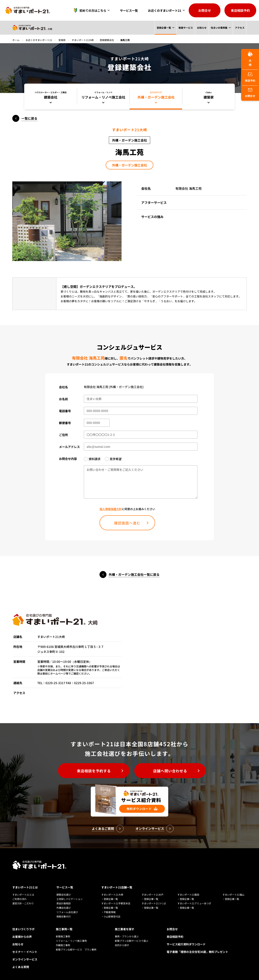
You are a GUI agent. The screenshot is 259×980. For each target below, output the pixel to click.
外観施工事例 (63, 945)
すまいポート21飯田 (188, 894)
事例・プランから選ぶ (127, 936)
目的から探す (122, 945)
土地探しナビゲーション (70, 899)
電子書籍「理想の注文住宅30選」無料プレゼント (197, 952)
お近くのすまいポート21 (165, 10)
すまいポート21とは (25, 887)
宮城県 (62, 40)
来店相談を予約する (94, 771)
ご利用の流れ (19, 899)
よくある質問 (21, 967)
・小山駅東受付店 (111, 916)
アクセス (240, 28)
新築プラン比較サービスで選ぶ (131, 941)
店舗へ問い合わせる (170, 771)
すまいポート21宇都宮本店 (116, 903)
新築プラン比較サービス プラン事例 (76, 949)
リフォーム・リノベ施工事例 (71, 941)
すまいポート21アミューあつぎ (194, 903)
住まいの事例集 (219, 28)
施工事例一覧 (64, 929)
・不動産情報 (108, 912)
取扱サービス (186, 28)
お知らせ (202, 28)
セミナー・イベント (25, 952)
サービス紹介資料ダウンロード (186, 944)
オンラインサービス (25, 959)
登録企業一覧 (164, 28)
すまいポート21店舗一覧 (117, 887)
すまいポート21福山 (233, 894)
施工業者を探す (125, 929)
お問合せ (205, 10)
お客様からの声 (22, 937)
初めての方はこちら (89, 10)
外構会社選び (64, 908)
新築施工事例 (63, 936)
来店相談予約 (240, 10)
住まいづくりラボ (23, 929)
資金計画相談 (64, 903)
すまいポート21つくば (154, 903)
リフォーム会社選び (67, 912)
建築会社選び (64, 894)
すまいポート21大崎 (83, 40)
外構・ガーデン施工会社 (129, 165)
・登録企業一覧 (110, 899)
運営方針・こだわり (23, 903)
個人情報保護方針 (111, 509)
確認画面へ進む (127, 523)
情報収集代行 (64, 916)
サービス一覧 (129, 10)
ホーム (16, 40)
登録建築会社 (107, 40)
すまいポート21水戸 (153, 894)
